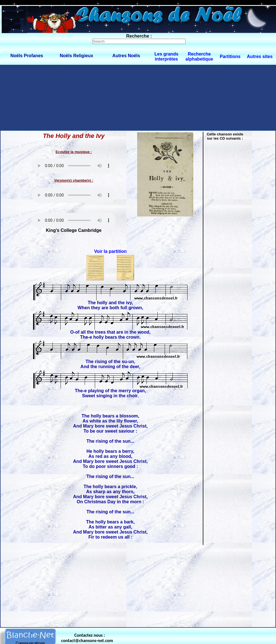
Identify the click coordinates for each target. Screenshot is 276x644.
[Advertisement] (53, 97)
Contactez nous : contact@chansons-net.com (87, 638)
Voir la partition (110, 251)
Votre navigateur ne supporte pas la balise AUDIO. (74, 166)
